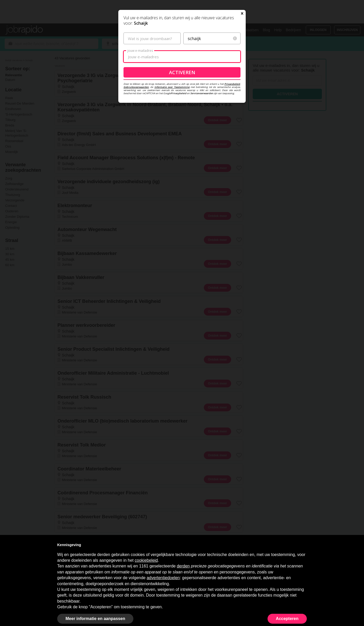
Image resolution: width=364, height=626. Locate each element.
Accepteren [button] (287, 619)
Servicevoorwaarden (202, 143)
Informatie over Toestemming (172, 137)
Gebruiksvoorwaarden (136, 137)
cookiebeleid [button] (146, 560)
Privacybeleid (232, 134)
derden (183, 566)
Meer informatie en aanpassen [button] (95, 619)
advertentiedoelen (163, 578)
